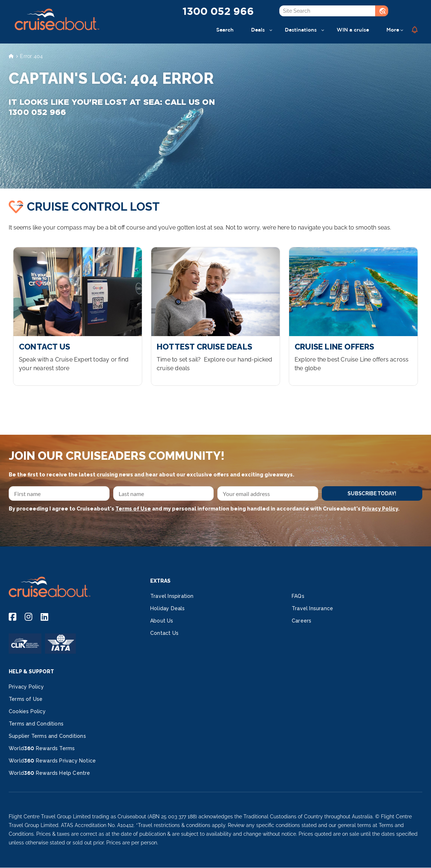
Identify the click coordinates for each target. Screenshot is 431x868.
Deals (258, 30)
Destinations (301, 30)
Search (225, 30)
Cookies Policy (27, 711)
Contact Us (164, 633)
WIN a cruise (353, 30)
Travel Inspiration (172, 596)
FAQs (298, 596)
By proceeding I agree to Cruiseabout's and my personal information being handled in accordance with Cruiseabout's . (204, 509)
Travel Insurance (312, 608)
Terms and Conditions (36, 724)
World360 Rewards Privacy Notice (52, 761)
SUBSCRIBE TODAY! (372, 493)
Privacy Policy (380, 509)
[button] (415, 30)
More (393, 30)
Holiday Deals (168, 608)
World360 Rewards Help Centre (50, 773)
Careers (301, 621)
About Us (162, 621)
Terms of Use (133, 509)
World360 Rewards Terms (42, 748)
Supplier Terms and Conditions (47, 736)
